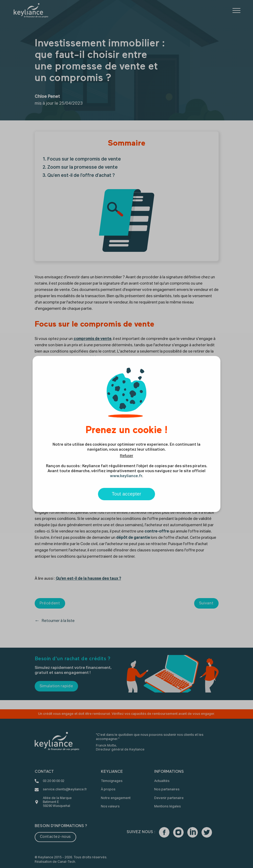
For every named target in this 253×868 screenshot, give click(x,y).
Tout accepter (126, 494)
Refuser (126, 456)
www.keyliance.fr (126, 476)
